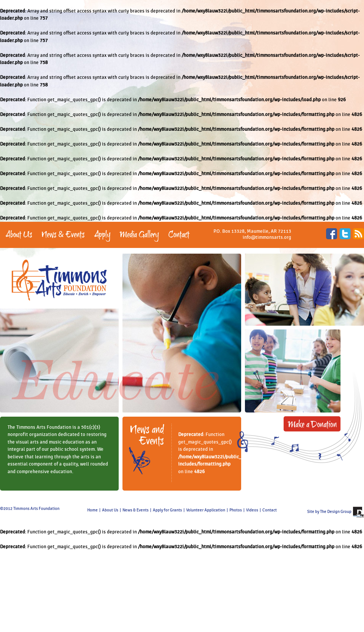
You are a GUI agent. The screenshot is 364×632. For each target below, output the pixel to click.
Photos (236, 510)
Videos (252, 510)
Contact (270, 510)
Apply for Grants (167, 510)
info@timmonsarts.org (267, 237)
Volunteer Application (206, 510)
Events (143, 510)
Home (93, 510)
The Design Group (336, 512)
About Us (110, 510)
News (127, 510)
